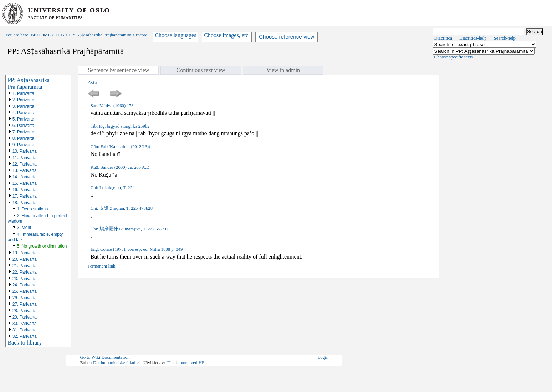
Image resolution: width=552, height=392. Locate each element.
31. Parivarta (25, 330)
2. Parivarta (23, 100)
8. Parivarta (23, 138)
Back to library (25, 343)
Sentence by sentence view (118, 70)
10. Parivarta (25, 151)
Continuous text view (201, 70)
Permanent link (102, 266)
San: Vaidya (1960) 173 (112, 106)
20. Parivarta (25, 259)
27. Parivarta (25, 304)
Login (323, 357)
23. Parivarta (25, 279)
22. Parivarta (25, 272)
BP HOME (41, 35)
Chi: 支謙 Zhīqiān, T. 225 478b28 (122, 208)
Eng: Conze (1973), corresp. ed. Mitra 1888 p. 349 (137, 249)
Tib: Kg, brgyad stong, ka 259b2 (120, 126)
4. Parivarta (23, 113)
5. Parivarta (23, 119)
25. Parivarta (25, 291)
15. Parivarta (25, 183)
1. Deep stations (32, 209)
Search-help (505, 38)
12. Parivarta (25, 164)
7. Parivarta (23, 132)
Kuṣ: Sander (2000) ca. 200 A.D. (121, 167)
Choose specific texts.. (455, 57)
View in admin (283, 70)
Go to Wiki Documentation (105, 357)
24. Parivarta (25, 285)
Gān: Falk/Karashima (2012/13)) (121, 147)
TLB (60, 35)
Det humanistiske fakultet (117, 363)
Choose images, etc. (227, 35)
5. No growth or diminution (42, 246)
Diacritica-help (473, 38)
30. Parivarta (25, 324)
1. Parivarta (23, 93)
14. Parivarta (25, 177)
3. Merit (24, 228)
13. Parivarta (25, 170)
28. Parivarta (25, 311)
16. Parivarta (25, 190)
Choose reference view (287, 37)
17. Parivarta (25, 196)
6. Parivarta (23, 126)
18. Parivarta (25, 203)
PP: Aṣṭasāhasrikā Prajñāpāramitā (100, 35)
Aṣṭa (92, 83)
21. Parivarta (25, 266)
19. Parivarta (25, 253)
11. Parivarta (25, 158)
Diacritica (443, 38)
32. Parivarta (25, 336)
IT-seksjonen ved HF (185, 363)
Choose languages (175, 35)
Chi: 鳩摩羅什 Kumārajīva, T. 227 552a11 (130, 229)
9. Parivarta (23, 145)
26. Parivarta (25, 298)
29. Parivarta (25, 317)
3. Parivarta (23, 106)
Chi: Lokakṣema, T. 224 (113, 188)
